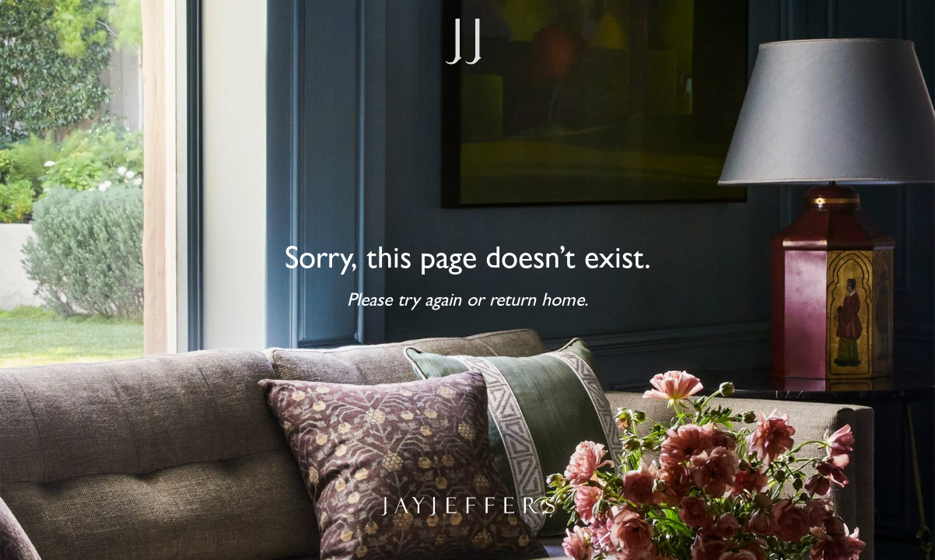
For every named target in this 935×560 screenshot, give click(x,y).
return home (537, 303)
